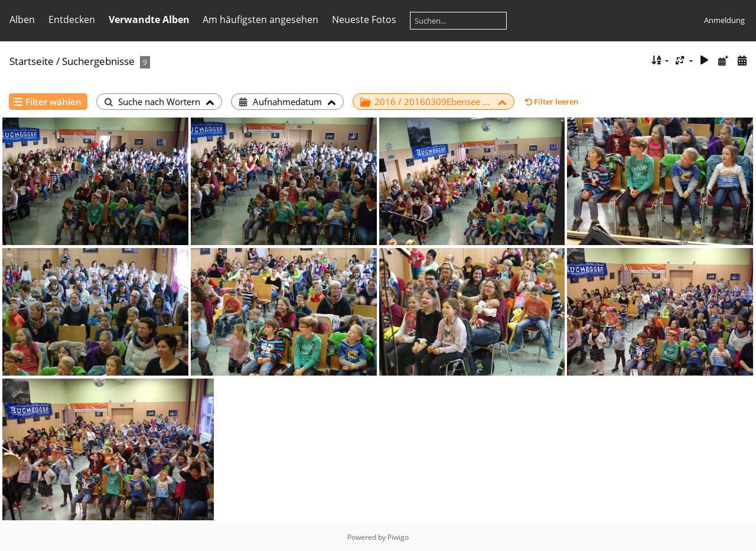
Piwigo (398, 537)
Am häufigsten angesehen (260, 19)
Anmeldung (724, 20)
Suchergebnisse (98, 61)
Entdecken (72, 19)
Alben (22, 19)
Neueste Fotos (364, 19)
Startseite (32, 61)
